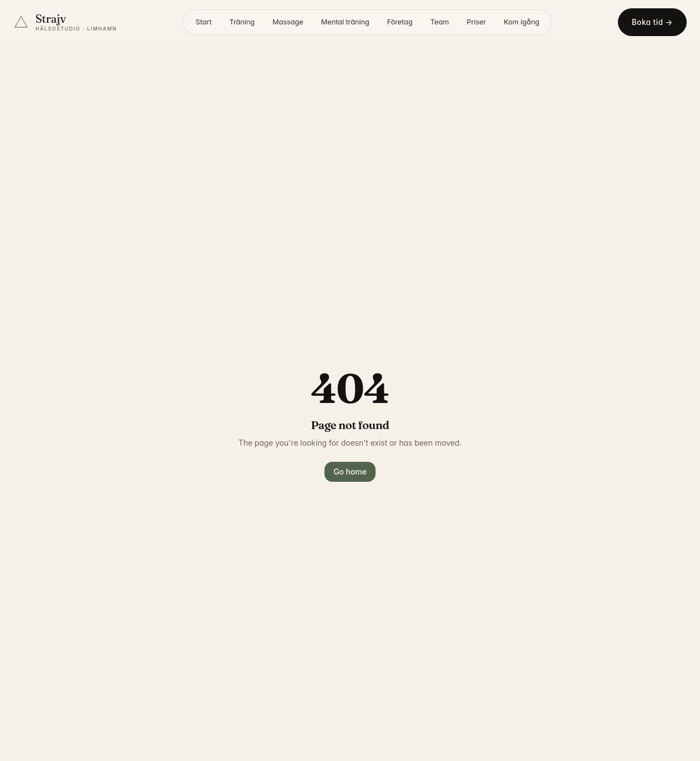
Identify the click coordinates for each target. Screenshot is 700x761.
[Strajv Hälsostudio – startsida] (65, 22)
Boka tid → (652, 22)
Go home (350, 472)
